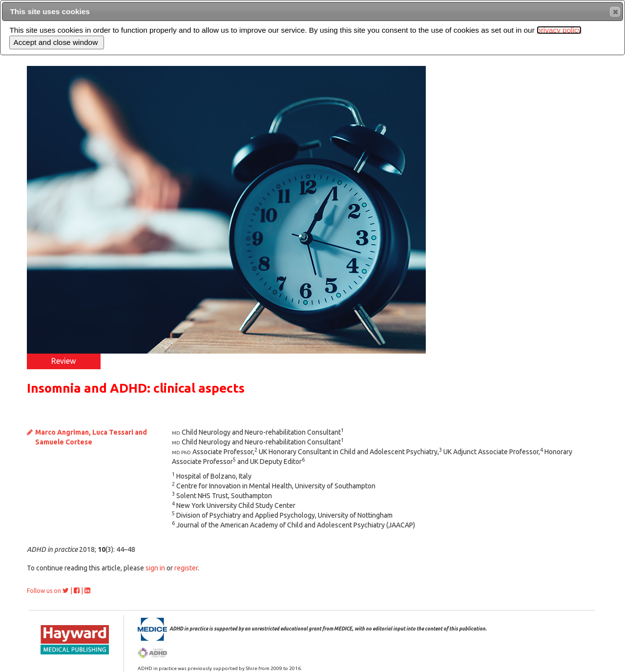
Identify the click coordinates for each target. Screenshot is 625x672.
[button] (615, 12)
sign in (155, 568)
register (186, 568)
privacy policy (559, 30)
